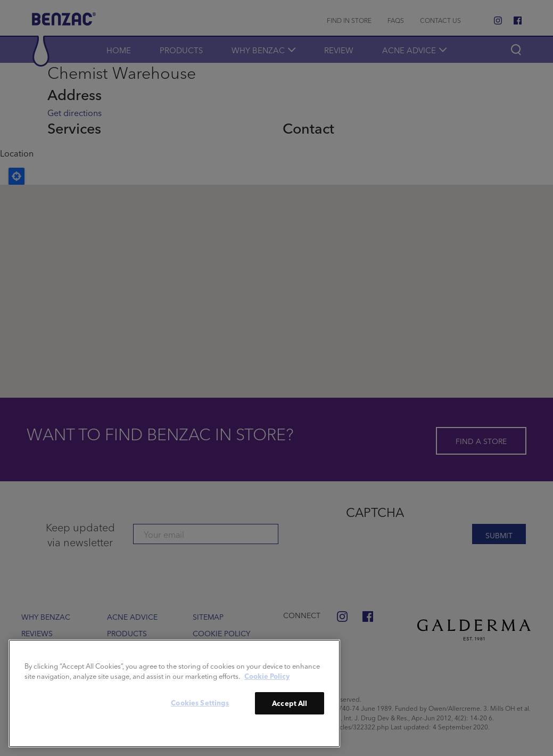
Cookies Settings (200, 702)
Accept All (290, 703)
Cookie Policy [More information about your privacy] (267, 676)
